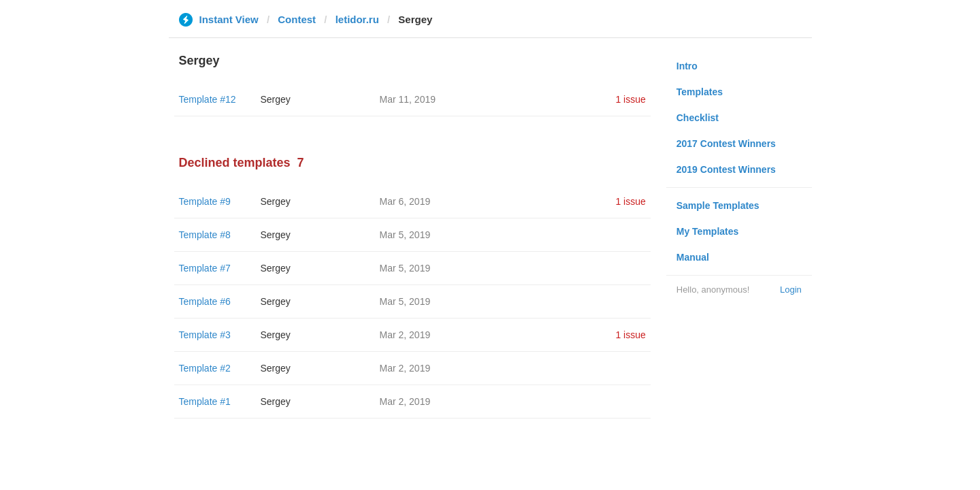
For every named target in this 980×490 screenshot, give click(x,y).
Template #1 (205, 402)
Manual (693, 257)
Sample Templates (718, 206)
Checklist (698, 118)
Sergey (276, 99)
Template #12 (208, 99)
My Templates (708, 231)
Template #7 (205, 268)
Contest (297, 19)
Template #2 (205, 368)
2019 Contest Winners (726, 169)
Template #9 (205, 201)
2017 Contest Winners (726, 144)
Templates (700, 92)
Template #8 (205, 235)
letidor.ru (357, 19)
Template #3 (205, 335)
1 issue (630, 99)
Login (791, 290)
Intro (687, 66)
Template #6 (205, 301)
